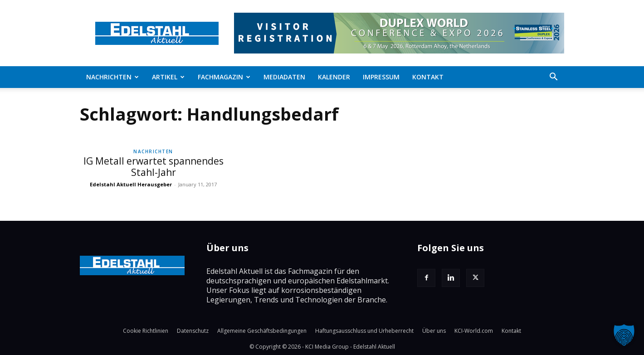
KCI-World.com (474, 331)
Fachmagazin (224, 77)
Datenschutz (193, 331)
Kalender (334, 77)
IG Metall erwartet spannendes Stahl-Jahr (154, 167)
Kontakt (428, 77)
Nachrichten (112, 77)
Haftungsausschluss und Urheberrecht (364, 331)
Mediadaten (284, 77)
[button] (553, 78)
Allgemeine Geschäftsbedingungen (262, 331)
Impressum (381, 77)
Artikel (168, 77)
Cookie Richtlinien (146, 331)
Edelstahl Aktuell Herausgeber (131, 184)
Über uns (434, 331)
